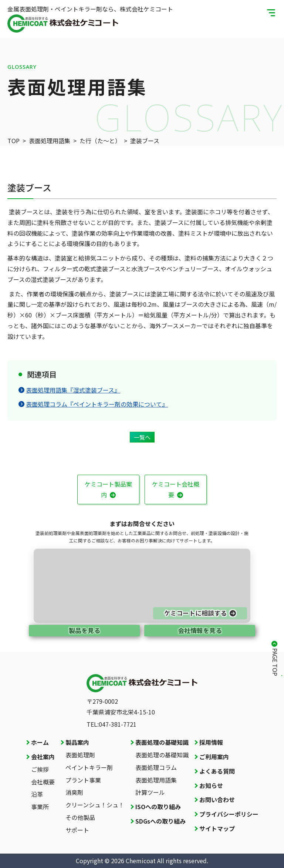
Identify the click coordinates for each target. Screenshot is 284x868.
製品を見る (84, 630)
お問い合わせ (217, 800)
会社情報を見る (200, 630)
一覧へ (142, 437)
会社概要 (43, 782)
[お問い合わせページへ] (142, 586)
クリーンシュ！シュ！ (95, 805)
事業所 (40, 807)
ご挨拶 (40, 769)
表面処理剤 (80, 755)
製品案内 (77, 742)
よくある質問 (217, 771)
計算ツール (150, 792)
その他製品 (80, 817)
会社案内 (43, 757)
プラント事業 (83, 780)
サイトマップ (217, 828)
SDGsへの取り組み (160, 821)
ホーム (40, 742)
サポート (77, 830)
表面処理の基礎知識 (162, 742)
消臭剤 (74, 792)
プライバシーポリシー (229, 814)
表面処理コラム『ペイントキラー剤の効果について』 (93, 404)
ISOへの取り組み (158, 807)
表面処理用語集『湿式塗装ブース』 (69, 390)
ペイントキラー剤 (89, 767)
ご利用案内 (214, 757)
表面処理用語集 (156, 780)
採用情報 (211, 742)
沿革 (37, 794)
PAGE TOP (275, 662)
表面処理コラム (156, 767)
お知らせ (211, 785)
